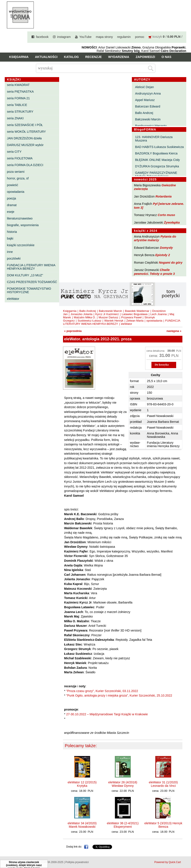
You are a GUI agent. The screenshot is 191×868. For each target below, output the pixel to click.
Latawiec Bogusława (135, 314)
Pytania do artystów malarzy (155, 238)
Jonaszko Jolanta (82, 314)
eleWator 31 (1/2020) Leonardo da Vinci (163, 784)
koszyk (157, 37)
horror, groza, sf (18, 178)
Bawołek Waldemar (137, 311)
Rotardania (164, 196)
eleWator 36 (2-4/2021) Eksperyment (123, 825)
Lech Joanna (159, 314)
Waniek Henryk (114, 321)
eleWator (13, 299)
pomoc (140, 37)
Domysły (166, 248)
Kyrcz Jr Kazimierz (107, 314)
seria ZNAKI (15, 118)
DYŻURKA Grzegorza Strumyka (157, 166)
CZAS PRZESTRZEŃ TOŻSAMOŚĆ (32, 282)
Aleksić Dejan (144, 87)
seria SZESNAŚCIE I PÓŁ (25, 125)
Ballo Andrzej (144, 113)
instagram (64, 37)
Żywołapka (172, 222)
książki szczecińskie (21, 245)
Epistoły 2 (163, 255)
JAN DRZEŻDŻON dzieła (24, 138)
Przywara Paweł (131, 317)
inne (10, 252)
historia (12, 232)
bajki (10, 238)
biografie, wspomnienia (23, 225)
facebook (42, 37)
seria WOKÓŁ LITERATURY (26, 132)
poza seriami (16, 172)
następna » (174, 331)
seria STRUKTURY (20, 112)
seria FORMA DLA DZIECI (25, 165)
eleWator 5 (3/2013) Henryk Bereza (163, 825)
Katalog (71, 57)
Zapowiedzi (145, 57)
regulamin (124, 37)
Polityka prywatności (77, 862)
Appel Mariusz (145, 100)
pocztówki (14, 258)
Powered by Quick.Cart (167, 862)
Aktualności (46, 57)
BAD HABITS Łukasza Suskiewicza (159, 147)
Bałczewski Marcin (148, 119)
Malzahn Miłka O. (85, 317)
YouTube (85, 37)
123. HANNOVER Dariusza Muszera (154, 139)
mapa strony (104, 37)
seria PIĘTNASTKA (20, 92)
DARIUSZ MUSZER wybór (25, 145)
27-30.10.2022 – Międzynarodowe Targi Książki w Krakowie (107, 714)
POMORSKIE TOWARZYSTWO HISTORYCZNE (29, 290)
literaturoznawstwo (20, 218)
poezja (11, 198)
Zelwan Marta (135, 321)
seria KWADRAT (18, 85)
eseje (11, 212)
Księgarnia (19, 57)
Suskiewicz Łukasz (90, 321)
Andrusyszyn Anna (148, 93)
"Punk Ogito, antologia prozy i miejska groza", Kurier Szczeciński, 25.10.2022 (119, 695)
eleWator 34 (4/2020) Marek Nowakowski (82, 825)
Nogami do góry (171, 263)
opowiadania (16, 192)
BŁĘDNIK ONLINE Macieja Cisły (157, 160)
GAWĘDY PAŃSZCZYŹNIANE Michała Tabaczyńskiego (156, 174)
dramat (12, 205)
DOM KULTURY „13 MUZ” (25, 275)
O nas (166, 57)
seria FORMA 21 (18, 98)
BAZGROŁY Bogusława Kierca (156, 153)
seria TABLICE (17, 105)
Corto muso (166, 215)
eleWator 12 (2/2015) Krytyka (82, 784)
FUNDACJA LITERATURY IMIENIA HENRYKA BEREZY (31, 267)
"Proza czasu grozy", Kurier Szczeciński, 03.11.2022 (102, 691)
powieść (12, 185)
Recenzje (93, 57)
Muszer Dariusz (108, 317)
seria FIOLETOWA (20, 158)
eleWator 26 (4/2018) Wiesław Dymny (123, 784)
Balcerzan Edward (148, 106)
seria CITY (14, 152)
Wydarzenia (119, 57)
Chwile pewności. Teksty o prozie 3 (154, 272)
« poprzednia (73, 331)
